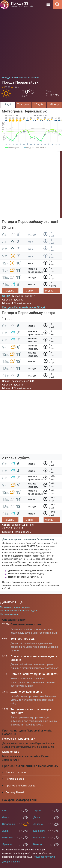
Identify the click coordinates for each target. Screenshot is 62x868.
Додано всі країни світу (26, 692)
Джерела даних (11, 862)
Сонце (6, 296)
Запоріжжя (8, 824)
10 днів (28, 291)
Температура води (23, 639)
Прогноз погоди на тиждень (15, 607)
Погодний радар (15, 779)
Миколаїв (8, 838)
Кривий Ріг (39, 831)
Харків (37, 811)
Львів (5, 831)
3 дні (8, 104)
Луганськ (7, 844)
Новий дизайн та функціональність (34, 674)
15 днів (39, 104)
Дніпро (37, 817)
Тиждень (23, 104)
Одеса (6, 817)
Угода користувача (44, 857)
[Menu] (49, 5)
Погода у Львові (15, 792)
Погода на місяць (9, 614)
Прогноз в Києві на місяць (20, 786)
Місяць (54, 104)
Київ (5, 811)
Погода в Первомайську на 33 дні (24, 307)
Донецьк (38, 824)
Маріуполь (39, 838)
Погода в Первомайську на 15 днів (18, 611)
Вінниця (38, 844)
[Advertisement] (31, 42)
